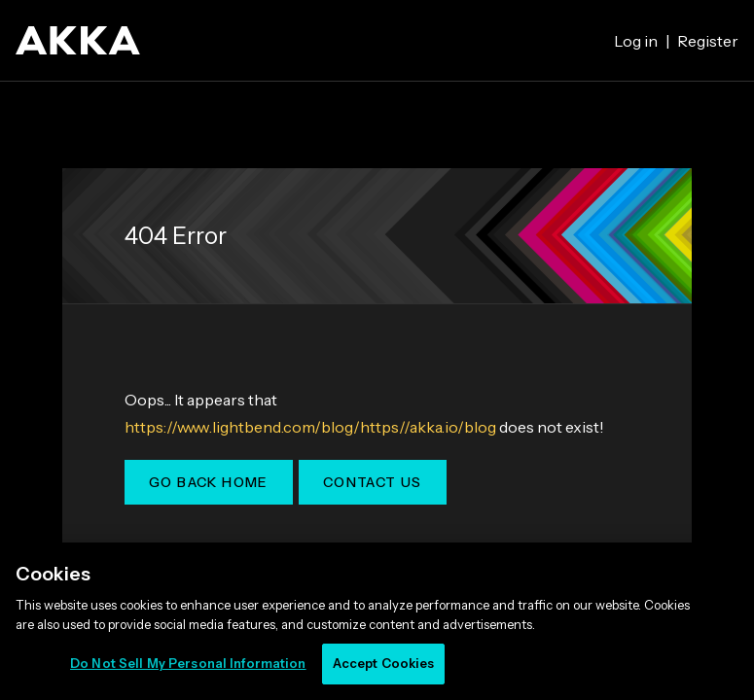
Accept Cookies (384, 663)
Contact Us (373, 482)
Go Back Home (209, 482)
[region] (377, 621)
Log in (636, 41)
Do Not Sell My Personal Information (188, 663)
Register (708, 41)
